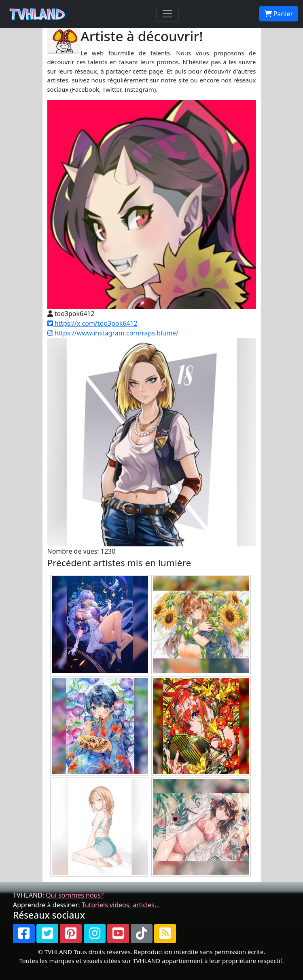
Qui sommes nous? (75, 895)
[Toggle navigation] (167, 14)
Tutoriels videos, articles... (121, 905)
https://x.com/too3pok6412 (92, 323)
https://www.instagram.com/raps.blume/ (113, 333)
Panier (279, 14)
